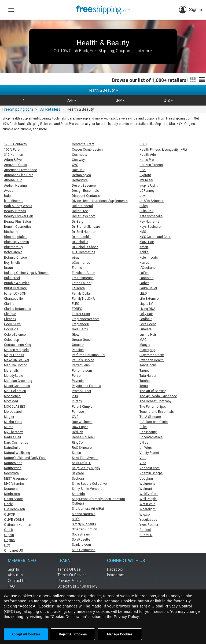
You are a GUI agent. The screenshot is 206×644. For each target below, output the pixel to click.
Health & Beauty (103, 90)
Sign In (190, 10)
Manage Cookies (120, 634)
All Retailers (50, 109)
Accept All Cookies (26, 634)
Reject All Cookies (73, 634)
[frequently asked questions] (25, 586)
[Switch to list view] (202, 80)
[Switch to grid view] (193, 80)
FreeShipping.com (18, 109)
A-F (72, 100)
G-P (120, 100)
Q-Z (168, 100)
